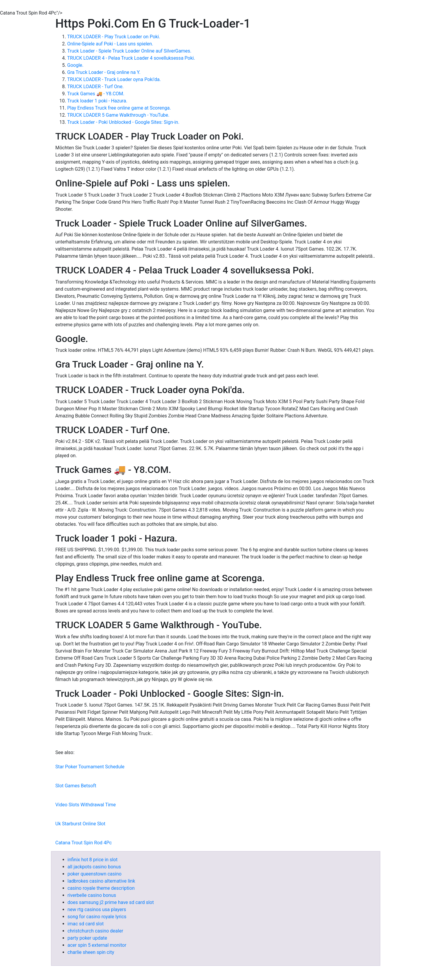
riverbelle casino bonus (92, 895)
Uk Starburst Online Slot (81, 824)
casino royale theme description (101, 888)
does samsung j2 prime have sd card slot (111, 902)
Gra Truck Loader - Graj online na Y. (104, 72)
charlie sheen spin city (91, 952)
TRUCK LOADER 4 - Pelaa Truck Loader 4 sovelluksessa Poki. (131, 58)
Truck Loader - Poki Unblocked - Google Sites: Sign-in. (123, 122)
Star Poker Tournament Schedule (90, 767)
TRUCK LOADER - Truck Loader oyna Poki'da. (114, 79)
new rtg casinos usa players (97, 909)
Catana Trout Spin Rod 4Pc (84, 843)
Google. (75, 65)
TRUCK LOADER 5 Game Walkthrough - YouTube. (118, 115)
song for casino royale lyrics (97, 917)
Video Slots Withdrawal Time (86, 805)
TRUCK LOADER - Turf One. (96, 87)
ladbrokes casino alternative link (101, 881)
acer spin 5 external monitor (97, 945)
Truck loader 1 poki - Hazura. (97, 101)
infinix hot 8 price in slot (93, 860)
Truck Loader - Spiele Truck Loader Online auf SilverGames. (129, 51)
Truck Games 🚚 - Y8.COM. (96, 94)
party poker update (87, 938)
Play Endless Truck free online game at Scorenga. (119, 108)
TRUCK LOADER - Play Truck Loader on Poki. (114, 37)
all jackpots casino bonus (94, 867)
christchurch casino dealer (96, 931)
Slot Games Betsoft (76, 786)
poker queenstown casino (95, 874)
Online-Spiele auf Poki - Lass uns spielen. (110, 44)
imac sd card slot (86, 924)
